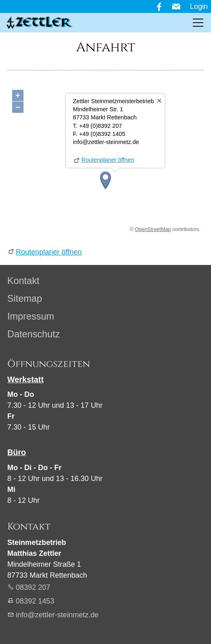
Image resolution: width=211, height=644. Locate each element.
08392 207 (33, 587)
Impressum (31, 316)
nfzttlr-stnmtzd (57, 615)
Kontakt (23, 281)
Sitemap (25, 299)
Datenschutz (34, 334)
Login (199, 6)
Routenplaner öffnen (108, 160)
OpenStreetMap (153, 229)
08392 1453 (35, 601)
